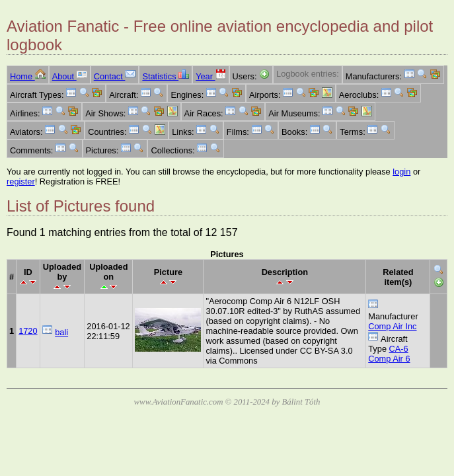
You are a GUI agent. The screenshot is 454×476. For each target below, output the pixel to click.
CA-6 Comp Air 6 (389, 354)
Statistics (166, 76)
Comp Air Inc (392, 326)
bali (61, 332)
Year (210, 76)
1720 (28, 331)
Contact (115, 76)
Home (28, 76)
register (21, 181)
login (401, 172)
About (70, 76)
